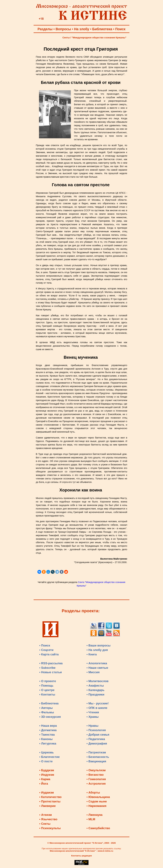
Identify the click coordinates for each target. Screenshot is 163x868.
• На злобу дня (97, 650)
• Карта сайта (49, 654)
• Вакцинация (96, 761)
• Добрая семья (98, 735)
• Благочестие (50, 757)
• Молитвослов (98, 681)
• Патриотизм (96, 752)
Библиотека (102, 29)
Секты (66, 38)
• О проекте (48, 681)
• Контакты (47, 694)
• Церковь (47, 752)
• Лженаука (95, 815)
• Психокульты (50, 828)
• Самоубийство (98, 828)
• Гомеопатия (96, 779)
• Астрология (96, 784)
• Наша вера (48, 726)
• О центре (47, 690)
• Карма (45, 779)
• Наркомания (97, 806)
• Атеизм (46, 815)
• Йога (44, 784)
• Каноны (46, 739)
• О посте (46, 761)
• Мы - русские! (98, 703)
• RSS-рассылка (51, 663)
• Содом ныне (97, 801)
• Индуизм (47, 775)
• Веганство (95, 775)
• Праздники (96, 694)
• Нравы (92, 726)
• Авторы (46, 708)
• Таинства (47, 735)
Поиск (120, 29)
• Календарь (96, 690)
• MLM (91, 819)
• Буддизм (47, 770)
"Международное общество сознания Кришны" (99, 38)
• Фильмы (47, 712)
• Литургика (48, 743)
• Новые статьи (51, 672)
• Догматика (48, 730)
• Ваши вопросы (99, 645)
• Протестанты (50, 801)
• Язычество (48, 819)
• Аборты (93, 792)
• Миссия (93, 672)
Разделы (45, 29)
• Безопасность (98, 757)
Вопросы (63, 29)
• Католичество (50, 797)
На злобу (82, 29)
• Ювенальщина (98, 797)
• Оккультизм (96, 770)
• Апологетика (97, 663)
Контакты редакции (81, 856)
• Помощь (46, 686)
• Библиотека (49, 703)
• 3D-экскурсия (50, 717)
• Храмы (93, 717)
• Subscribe (47, 668)
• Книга (92, 654)
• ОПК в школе (97, 708)
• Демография (97, 743)
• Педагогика (96, 739)
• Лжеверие (48, 806)
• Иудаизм (47, 792)
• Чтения (93, 712)
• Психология (96, 730)
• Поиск (45, 645)
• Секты (45, 824)
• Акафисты (95, 686)
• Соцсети (46, 650)
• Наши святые (97, 668)
